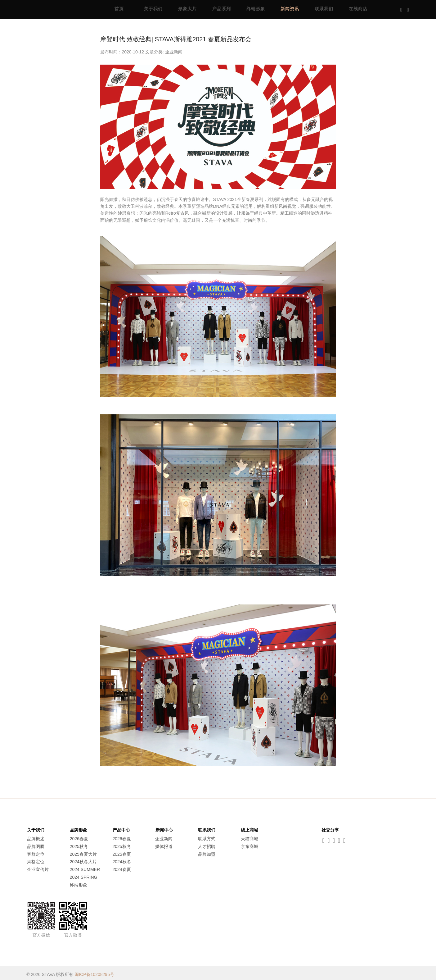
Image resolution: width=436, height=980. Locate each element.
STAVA (56, 9)
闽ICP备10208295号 (94, 972)
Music (419, 9)
